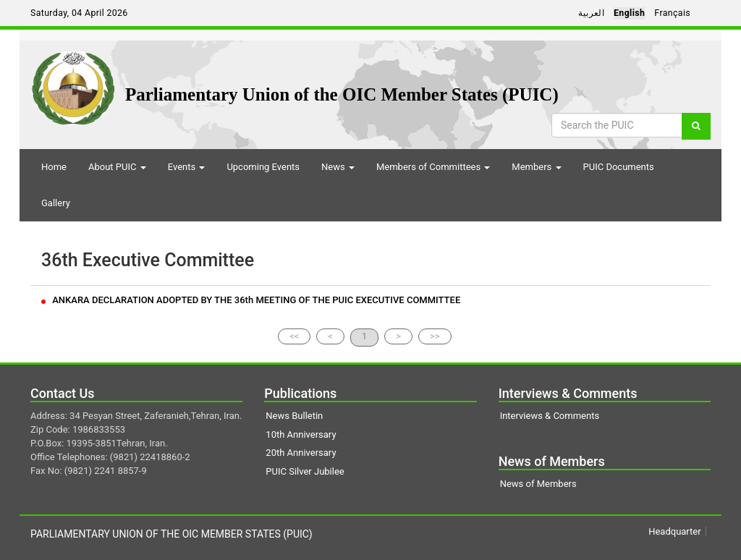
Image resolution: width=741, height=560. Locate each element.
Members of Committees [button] (433, 167)
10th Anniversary (301, 434)
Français (672, 13)
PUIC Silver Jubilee (305, 471)
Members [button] (536, 167)
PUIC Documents (619, 167)
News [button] (338, 167)
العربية (591, 13)
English (629, 13)
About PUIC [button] (117, 167)
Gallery (56, 203)
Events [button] (187, 167)
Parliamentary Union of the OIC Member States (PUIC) (342, 94)
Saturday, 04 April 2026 (79, 13)
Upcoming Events (263, 167)
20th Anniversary (301, 453)
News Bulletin (294, 416)
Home (54, 167)
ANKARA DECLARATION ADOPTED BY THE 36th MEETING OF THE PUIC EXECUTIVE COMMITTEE (251, 300)
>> (435, 336)
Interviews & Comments (550, 416)
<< (294, 336)
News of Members (538, 484)
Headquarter (674, 531)
